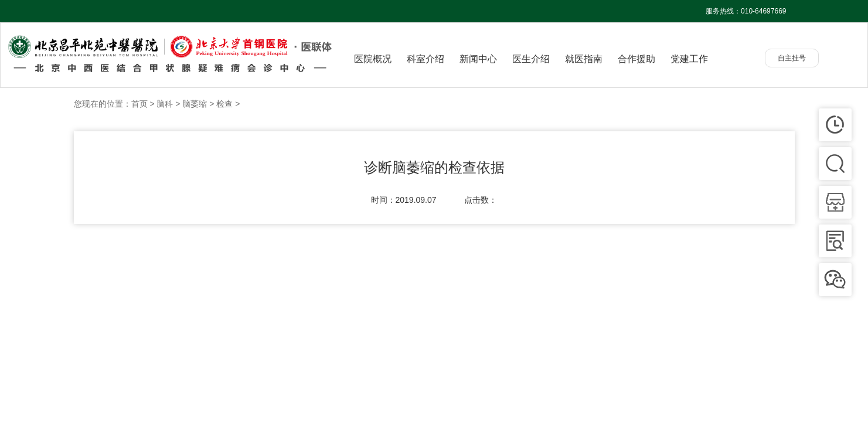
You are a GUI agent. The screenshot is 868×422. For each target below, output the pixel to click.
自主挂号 (792, 58)
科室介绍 (426, 59)
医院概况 (373, 59)
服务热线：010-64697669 (746, 11)
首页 (139, 104)
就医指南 (584, 59)
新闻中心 (478, 59)
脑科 (165, 104)
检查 (224, 104)
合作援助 (636, 59)
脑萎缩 (195, 104)
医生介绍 (531, 59)
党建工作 (689, 59)
